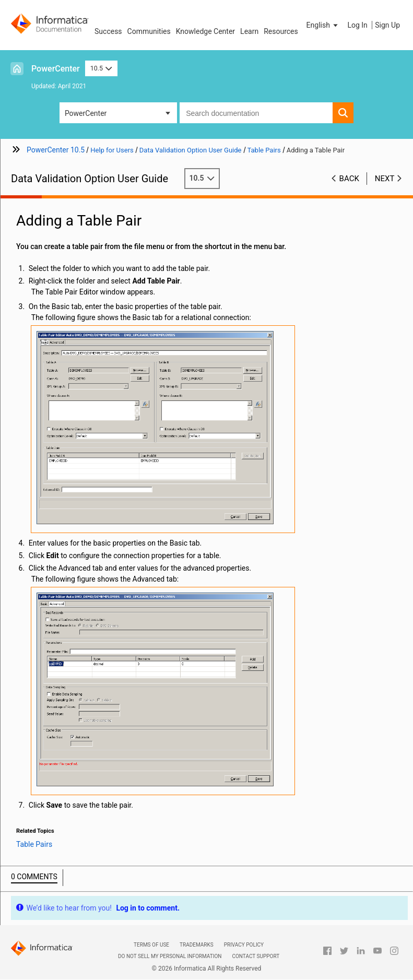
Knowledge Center (205, 31)
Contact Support (256, 956)
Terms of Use (151, 945)
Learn (249, 31)
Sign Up (387, 25)
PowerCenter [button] (86, 113)
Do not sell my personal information (170, 956)
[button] (323, 25)
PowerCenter (56, 69)
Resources (281, 31)
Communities (149, 31)
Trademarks (197, 945)
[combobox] (256, 113)
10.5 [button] (101, 68)
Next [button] (385, 179)
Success (108, 31)
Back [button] (349, 179)
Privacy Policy (244, 945)
